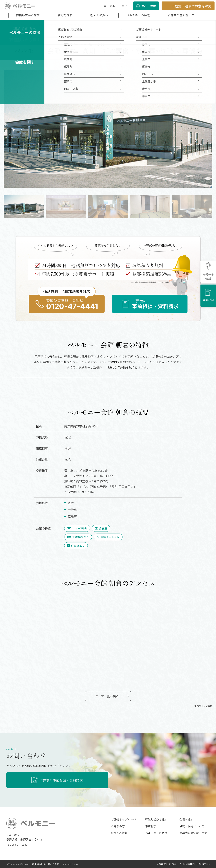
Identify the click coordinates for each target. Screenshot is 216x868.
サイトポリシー (70, 864)
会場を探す (186, 819)
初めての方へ (99, 15)
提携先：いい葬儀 (203, 706)
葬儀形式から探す (28, 15)
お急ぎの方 (118, 826)
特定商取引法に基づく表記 (46, 864)
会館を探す (65, 15)
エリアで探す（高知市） (75, 25)
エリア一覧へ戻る (107, 696)
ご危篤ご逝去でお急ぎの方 (192, 6)
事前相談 (208, 300)
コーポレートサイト (117, 6)
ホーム (10, 25)
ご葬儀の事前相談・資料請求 (61, 780)
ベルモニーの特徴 (138, 15)
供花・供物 (149, 6)
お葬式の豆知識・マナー (184, 15)
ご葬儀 (22, 25)
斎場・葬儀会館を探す (44, 25)
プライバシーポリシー (17, 864)
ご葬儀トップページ (123, 819)
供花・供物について (192, 826)
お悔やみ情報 (208, 276)
